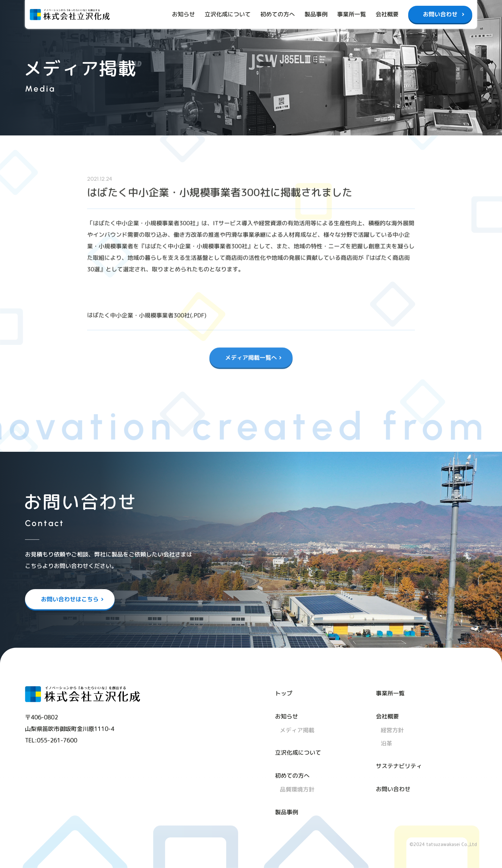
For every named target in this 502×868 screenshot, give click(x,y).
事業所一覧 (352, 14)
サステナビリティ (399, 766)
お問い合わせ (440, 14)
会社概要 (387, 14)
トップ (284, 693)
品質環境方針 (297, 789)
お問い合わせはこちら (70, 599)
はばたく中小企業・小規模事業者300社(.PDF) (147, 312)
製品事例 (316, 14)
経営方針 (392, 730)
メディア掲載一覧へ (251, 354)
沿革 (386, 743)
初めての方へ (278, 14)
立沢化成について (228, 14)
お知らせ (183, 14)
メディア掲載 (297, 730)
